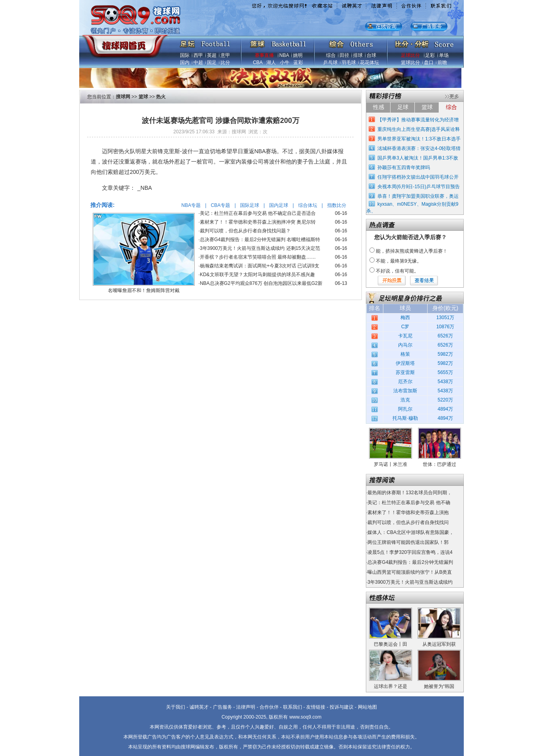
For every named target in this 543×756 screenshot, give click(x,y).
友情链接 (316, 707)
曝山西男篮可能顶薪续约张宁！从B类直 (410, 572)
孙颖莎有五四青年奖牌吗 (404, 168)
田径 (344, 55)
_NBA (145, 188)
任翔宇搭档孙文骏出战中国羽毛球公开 (418, 177)
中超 (198, 62)
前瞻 (442, 62)
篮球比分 (410, 62)
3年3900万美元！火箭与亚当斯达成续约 (410, 582)
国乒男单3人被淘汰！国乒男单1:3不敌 (418, 158)
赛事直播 (264, 55)
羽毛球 (349, 62)
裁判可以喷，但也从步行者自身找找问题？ (245, 231)
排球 (358, 55)
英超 (212, 55)
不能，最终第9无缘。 (399, 261)
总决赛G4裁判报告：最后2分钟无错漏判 (410, 562)
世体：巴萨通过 (439, 464)
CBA (258, 62)
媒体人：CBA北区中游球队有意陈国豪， (411, 532)
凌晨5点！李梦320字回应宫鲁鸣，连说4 (410, 552)
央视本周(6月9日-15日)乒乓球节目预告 (419, 187)
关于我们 (176, 707)
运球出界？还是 (391, 686)
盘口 (429, 62)
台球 (371, 55)
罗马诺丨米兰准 (391, 464)
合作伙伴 (269, 707)
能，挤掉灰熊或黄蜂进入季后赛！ (412, 251)
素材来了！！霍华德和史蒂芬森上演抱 (408, 512)
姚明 (298, 55)
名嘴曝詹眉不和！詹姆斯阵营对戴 (144, 290)
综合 (331, 55)
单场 (444, 55)
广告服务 (223, 707)
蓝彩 (298, 62)
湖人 (271, 62)
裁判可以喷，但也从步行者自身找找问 (408, 522)
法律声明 (246, 707)
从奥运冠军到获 (439, 644)
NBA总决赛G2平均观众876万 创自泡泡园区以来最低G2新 (261, 283)
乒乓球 (330, 62)
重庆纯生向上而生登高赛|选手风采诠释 (419, 129)
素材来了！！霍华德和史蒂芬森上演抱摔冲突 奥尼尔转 (258, 222)
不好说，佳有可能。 (397, 271)
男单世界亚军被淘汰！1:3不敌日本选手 (419, 139)
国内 (185, 62)
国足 (212, 62)
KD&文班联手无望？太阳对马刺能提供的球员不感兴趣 (257, 275)
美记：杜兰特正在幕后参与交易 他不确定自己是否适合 (258, 213)
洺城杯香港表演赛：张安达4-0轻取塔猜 (419, 148)
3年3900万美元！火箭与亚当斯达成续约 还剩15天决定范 (260, 248)
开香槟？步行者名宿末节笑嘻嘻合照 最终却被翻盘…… (258, 257)
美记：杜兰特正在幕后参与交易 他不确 (409, 503)
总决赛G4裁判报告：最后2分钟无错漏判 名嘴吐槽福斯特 (260, 240)
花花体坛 (369, 62)
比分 (225, 62)
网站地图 (367, 707)
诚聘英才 (199, 707)
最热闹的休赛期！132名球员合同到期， (410, 493)
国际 (185, 55)
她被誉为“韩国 (439, 686)
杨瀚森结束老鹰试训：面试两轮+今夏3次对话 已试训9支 (260, 266)
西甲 (198, 55)
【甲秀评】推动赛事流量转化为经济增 (418, 120)
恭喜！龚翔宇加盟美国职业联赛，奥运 (418, 196)
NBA (284, 55)
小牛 (285, 62)
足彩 (430, 55)
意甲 (225, 55)
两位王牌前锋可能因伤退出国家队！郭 (408, 542)
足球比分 (410, 55)
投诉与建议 (342, 707)
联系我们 (293, 707)
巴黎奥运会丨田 (391, 644)
